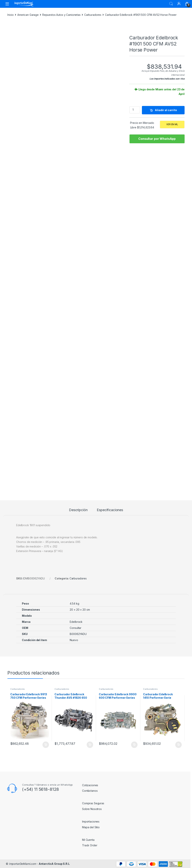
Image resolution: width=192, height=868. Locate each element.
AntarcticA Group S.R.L (54, 864)
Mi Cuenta (88, 840)
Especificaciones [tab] (110, 510)
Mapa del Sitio (91, 827)
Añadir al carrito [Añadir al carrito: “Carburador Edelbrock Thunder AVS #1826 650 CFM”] (90, 745)
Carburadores (93, 15)
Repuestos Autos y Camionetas (61, 15)
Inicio (11, 15)
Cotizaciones (90, 785)
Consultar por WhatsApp (157, 139)
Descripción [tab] (78, 510)
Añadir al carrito (166, 110)
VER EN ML (172, 124)
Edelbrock (76, 622)
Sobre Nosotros (92, 809)
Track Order (90, 845)
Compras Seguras (93, 803)
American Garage (28, 15)
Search (171, 4)
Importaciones (91, 821)
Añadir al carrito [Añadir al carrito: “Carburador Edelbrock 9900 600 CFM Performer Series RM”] (134, 745)
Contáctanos (90, 791)
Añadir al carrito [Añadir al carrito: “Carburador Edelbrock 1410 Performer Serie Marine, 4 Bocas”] (178, 745)
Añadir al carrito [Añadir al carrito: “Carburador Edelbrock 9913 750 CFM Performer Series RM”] (46, 745)
